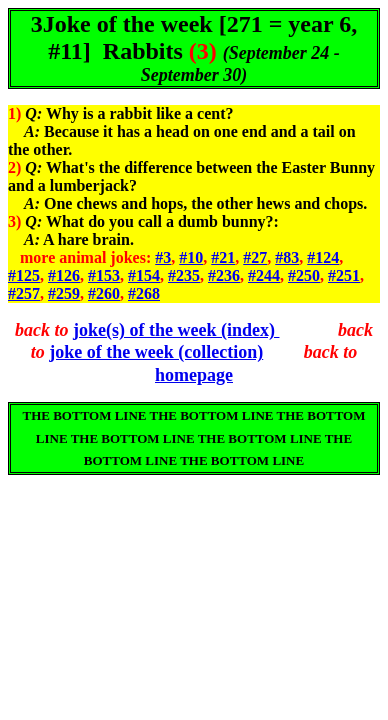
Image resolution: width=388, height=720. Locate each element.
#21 (223, 257)
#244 (264, 275)
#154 (144, 275)
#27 (255, 257)
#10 (191, 257)
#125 (24, 275)
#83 (287, 257)
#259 (64, 293)
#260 (104, 293)
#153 (104, 275)
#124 (323, 257)
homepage (194, 375)
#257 (24, 293)
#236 (224, 275)
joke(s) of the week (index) (176, 330)
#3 (163, 257)
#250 (304, 275)
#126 (64, 275)
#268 (144, 293)
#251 (344, 275)
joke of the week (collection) (156, 352)
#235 (184, 275)
